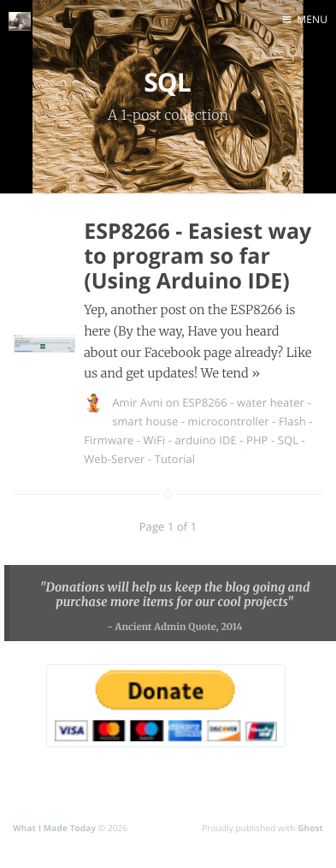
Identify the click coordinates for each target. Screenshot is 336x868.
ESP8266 (205, 402)
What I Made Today (54, 828)
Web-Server (114, 459)
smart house (145, 421)
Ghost (310, 828)
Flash (292, 421)
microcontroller (229, 421)
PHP (257, 440)
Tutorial (175, 459)
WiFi (155, 440)
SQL (288, 440)
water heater (271, 402)
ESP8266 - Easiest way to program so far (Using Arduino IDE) (197, 256)
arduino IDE (205, 440)
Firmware (109, 440)
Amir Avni (137, 402)
